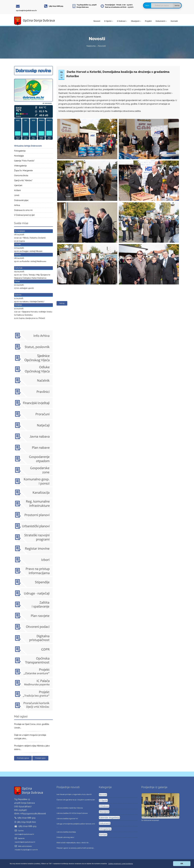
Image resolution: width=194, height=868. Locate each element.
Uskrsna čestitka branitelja (66, 832)
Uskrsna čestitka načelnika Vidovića (70, 808)
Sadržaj (177, 5)
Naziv (147, 5)
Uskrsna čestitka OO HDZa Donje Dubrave (72, 813)
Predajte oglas (40, 758)
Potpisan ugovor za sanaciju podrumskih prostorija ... (76, 848)
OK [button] (182, 864)
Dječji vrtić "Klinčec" (23, 180)
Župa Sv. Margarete (23, 170)
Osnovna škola (21, 175)
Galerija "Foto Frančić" (24, 161)
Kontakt (174, 21)
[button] (121, 864)
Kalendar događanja (109, 818)
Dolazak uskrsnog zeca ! (65, 837)
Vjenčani (18, 185)
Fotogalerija (20, 151)
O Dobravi (122, 21)
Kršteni (17, 190)
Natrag (62, 303)
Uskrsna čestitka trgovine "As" (67, 819)
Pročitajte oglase (23, 758)
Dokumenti (161, 21)
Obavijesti (136, 21)
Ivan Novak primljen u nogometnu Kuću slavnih (74, 794)
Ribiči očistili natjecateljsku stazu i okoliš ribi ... (73, 843)
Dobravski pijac (21, 200)
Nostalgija (19, 156)
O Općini (109, 21)
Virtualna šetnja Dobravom (28, 146)
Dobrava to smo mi (23, 210)
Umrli (17, 195)
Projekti (148, 21)
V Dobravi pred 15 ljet (24, 215)
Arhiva (17, 205)
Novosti (97, 21)
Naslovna (91, 46)
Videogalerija (20, 166)
